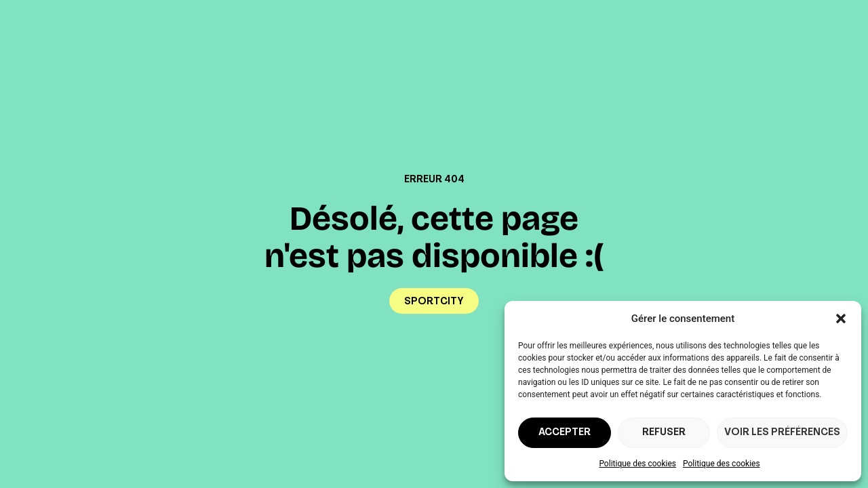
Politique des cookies (637, 464)
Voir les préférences (782, 433)
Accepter (565, 433)
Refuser (664, 433)
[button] (841, 319)
